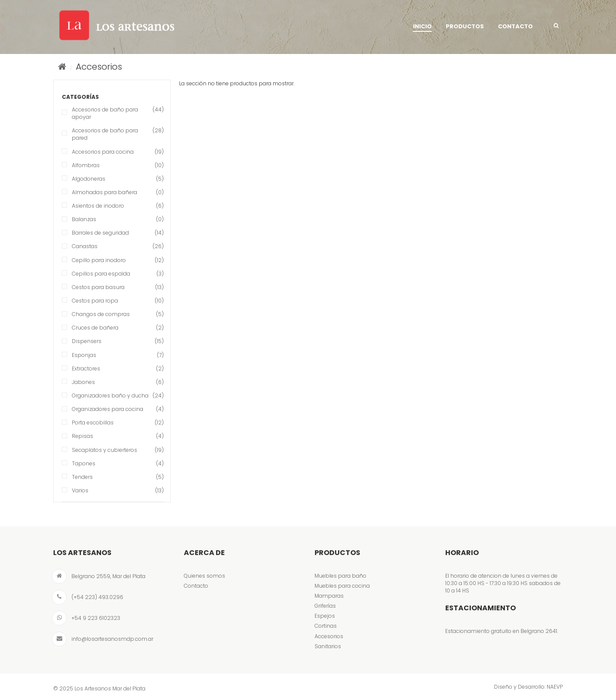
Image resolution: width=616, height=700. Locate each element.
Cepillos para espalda (101, 274)
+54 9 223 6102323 (96, 618)
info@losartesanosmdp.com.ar (112, 639)
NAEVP (555, 687)
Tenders (82, 477)
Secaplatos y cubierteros (105, 450)
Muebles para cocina (342, 586)
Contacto (196, 586)
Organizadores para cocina (108, 409)
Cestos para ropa (95, 301)
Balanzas (84, 219)
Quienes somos (205, 576)
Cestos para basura (98, 287)
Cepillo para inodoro (99, 260)
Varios (80, 490)
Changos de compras (101, 314)
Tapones (84, 463)
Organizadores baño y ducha (110, 395)
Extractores (86, 369)
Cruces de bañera (95, 328)
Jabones (83, 382)
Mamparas (329, 596)
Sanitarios (328, 646)
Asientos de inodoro (98, 206)
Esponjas (84, 355)
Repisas (83, 436)
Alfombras (86, 165)
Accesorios (329, 636)
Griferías (325, 606)
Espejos (325, 616)
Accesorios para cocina (103, 152)
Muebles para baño (340, 576)
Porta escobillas (93, 422)
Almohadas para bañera (105, 192)
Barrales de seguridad (100, 233)
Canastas (85, 246)
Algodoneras (89, 179)
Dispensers (87, 341)
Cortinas (326, 626)
